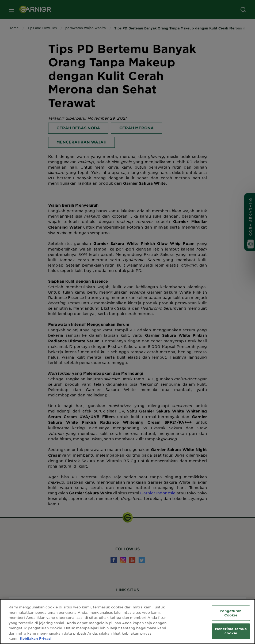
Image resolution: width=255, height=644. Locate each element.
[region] (127, 622)
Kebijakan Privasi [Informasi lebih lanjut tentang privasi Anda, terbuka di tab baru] (36, 638)
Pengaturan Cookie (231, 613)
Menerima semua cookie (231, 631)
